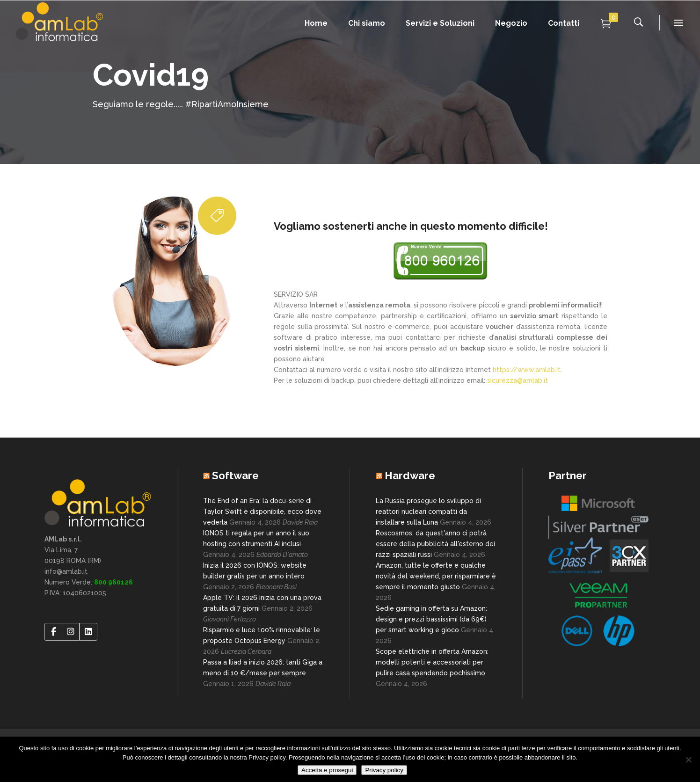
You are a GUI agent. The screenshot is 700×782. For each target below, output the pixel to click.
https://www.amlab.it (527, 370)
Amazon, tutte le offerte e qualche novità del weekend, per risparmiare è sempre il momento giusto (436, 576)
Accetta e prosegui (327, 770)
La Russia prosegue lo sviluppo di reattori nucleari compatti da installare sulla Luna (428, 512)
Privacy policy (384, 770)
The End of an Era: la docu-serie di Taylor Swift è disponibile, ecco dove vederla (262, 512)
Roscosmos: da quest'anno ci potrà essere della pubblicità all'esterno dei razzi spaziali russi (435, 544)
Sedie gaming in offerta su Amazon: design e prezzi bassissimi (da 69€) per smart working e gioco (431, 619)
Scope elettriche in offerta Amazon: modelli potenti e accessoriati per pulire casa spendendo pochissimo (432, 662)
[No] (688, 760)
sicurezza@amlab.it (518, 380)
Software (235, 475)
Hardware (410, 475)
